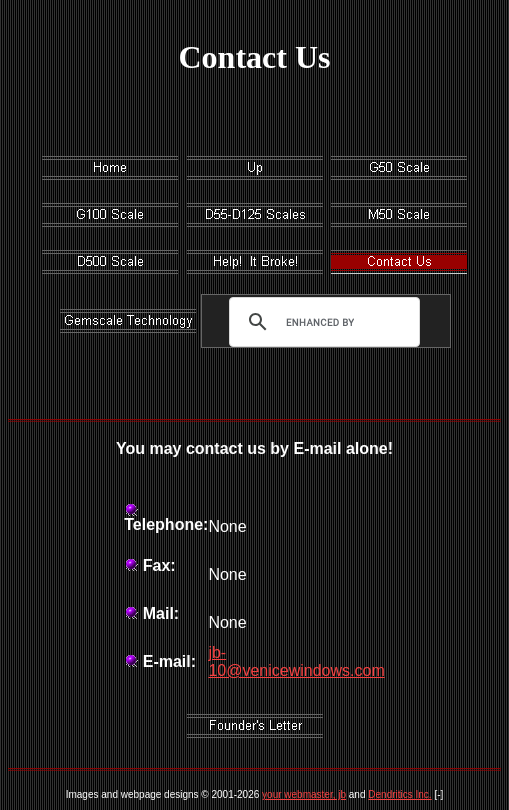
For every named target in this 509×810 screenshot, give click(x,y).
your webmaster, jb (304, 794)
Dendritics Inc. (399, 794)
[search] (320, 322)
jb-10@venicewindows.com (296, 661)
